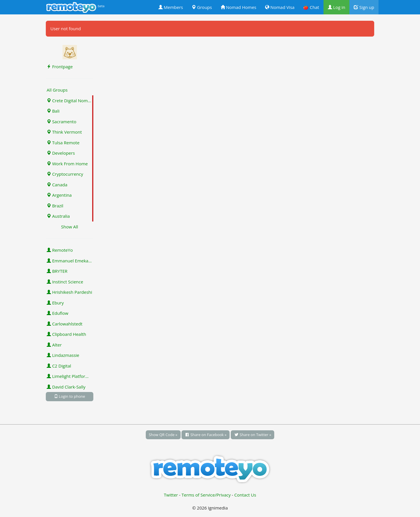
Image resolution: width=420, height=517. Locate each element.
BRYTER (57, 271)
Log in (337, 7)
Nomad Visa (280, 7)
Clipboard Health (66, 334)
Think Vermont (64, 132)
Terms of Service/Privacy (206, 495)
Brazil (55, 206)
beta (101, 6)
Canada (57, 185)
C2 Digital (59, 366)
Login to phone (70, 396)
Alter (54, 345)
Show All (70, 227)
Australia (58, 216)
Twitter (171, 495)
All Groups (57, 90)
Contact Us (245, 495)
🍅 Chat (311, 7)
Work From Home (67, 164)
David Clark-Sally (66, 387)
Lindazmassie (63, 355)
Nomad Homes (239, 7)
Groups (202, 7)
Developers (61, 153)
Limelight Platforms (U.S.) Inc (70, 376)
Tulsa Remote (63, 143)
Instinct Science (65, 282)
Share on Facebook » (206, 435)
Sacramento (62, 122)
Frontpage (60, 67)
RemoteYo (60, 250)
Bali (53, 111)
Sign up (364, 7)
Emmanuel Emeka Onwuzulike (70, 261)
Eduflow (57, 313)
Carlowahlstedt (65, 324)
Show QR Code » (163, 435)
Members (171, 7)
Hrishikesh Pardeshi (69, 292)
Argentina (59, 195)
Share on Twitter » (252, 435)
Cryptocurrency (65, 174)
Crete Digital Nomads (70, 101)
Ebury (55, 303)
